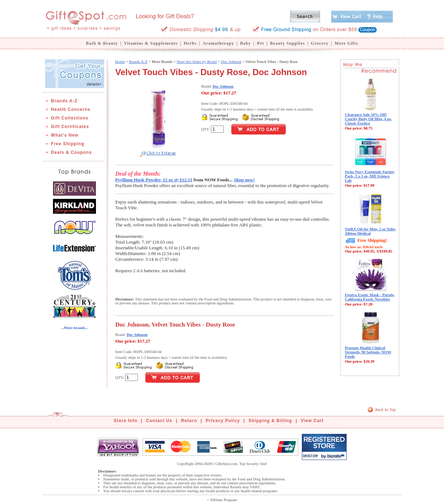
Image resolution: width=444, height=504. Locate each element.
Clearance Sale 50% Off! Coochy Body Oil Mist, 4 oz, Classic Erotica (368, 119)
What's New (65, 135)
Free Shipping (67, 144)
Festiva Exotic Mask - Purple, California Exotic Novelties (370, 297)
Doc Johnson (231, 62)
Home (120, 62)
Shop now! (244, 180)
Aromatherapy (218, 43)
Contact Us (159, 421)
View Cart (312, 421)
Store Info (126, 421)
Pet (261, 43)
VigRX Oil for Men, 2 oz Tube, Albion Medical (370, 231)
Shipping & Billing (270, 421)
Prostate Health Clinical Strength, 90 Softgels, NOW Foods (368, 352)
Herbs (190, 43)
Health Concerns (71, 109)
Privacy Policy (223, 421)
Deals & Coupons (71, 152)
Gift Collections (70, 118)
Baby (245, 43)
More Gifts (346, 43)
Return (189, 421)
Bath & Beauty (102, 43)
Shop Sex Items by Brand (197, 62)
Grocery (320, 43)
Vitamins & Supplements (151, 43)
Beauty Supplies (287, 43)
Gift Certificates (70, 127)
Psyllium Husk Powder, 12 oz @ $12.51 (154, 180)
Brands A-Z (64, 101)
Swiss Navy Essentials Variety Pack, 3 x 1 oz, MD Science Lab (370, 176)
